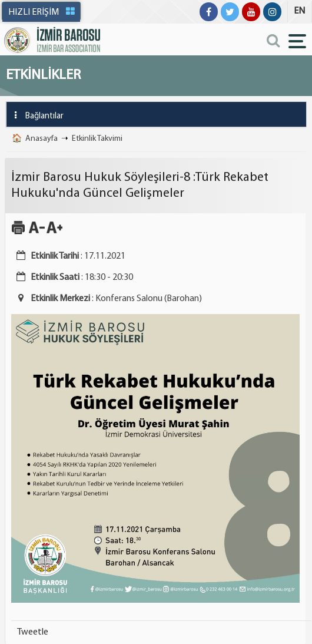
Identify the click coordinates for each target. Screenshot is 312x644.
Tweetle (33, 632)
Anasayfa (42, 139)
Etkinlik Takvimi (97, 139)
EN (299, 11)
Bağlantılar (35, 115)
